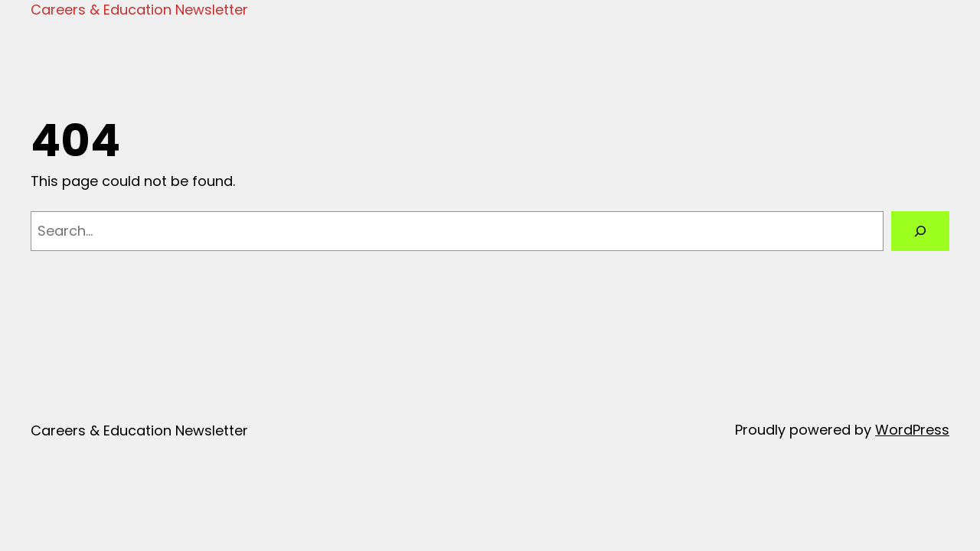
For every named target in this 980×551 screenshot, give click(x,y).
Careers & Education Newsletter (139, 10)
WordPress (912, 430)
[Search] (920, 231)
